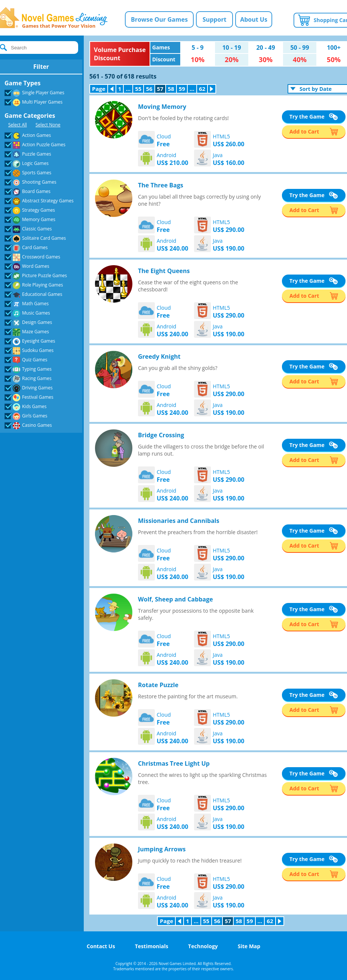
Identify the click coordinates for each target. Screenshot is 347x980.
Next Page (213, 89)
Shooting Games (31, 182)
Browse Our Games (159, 19)
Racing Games (29, 379)
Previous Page (113, 89)
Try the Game (307, 117)
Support (215, 19)
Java (229, 159)
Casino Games (29, 425)
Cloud (164, 140)
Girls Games (27, 416)
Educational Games (34, 295)
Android (173, 159)
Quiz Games (27, 360)
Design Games (29, 323)
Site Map (249, 946)
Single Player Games (35, 93)
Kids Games (26, 407)
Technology (203, 946)
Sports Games (29, 173)
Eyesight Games (30, 341)
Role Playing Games (34, 285)
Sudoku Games (30, 351)
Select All (18, 125)
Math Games (27, 304)
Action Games (28, 136)
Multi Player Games (34, 102)
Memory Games (31, 220)
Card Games (27, 248)
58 (171, 89)
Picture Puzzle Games (36, 276)
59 (182, 89)
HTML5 (229, 140)
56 (149, 89)
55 (138, 89)
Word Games (28, 267)
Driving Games (29, 388)
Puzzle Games (29, 154)
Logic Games (27, 164)
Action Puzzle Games (36, 145)
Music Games (28, 313)
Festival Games (30, 397)
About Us (254, 19)
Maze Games (27, 332)
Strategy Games (30, 210)
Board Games (28, 192)
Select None (48, 125)
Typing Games (29, 369)
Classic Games (29, 229)
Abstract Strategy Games (40, 201)
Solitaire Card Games (36, 238)
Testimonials (152, 946)
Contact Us (101, 946)
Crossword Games (33, 257)
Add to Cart (304, 131)
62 (202, 89)
